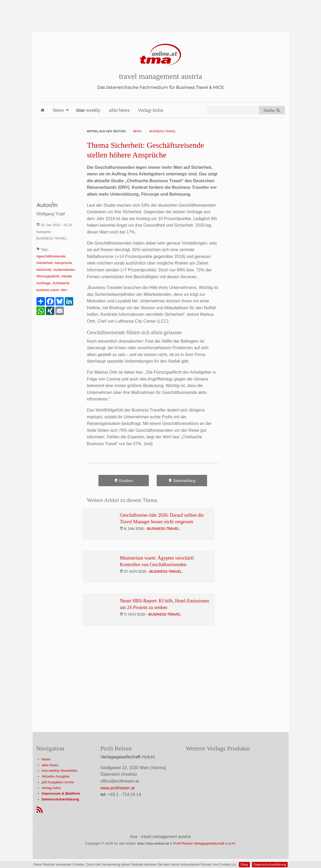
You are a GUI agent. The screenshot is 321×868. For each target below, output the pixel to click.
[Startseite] (161, 55)
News (46, 759)
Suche (272, 110)
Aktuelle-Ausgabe (56, 776)
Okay (244, 864)
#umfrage (44, 283)
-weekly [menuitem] (88, 110)
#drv (64, 290)
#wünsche (44, 270)
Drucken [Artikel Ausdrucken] (124, 481)
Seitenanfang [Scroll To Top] (182, 481)
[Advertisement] (161, 12)
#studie (67, 276)
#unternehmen (64, 270)
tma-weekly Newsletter (60, 771)
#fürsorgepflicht (48, 276)
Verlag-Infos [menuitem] (151, 110)
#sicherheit (45, 263)
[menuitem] (43, 110)
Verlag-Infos (51, 788)
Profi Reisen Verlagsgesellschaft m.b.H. (205, 843)
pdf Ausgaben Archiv (58, 782)
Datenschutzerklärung (270, 864)
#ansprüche (63, 263)
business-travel (163, 529)
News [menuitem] (58, 110)
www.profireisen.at (118, 788)
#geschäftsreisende (51, 256)
